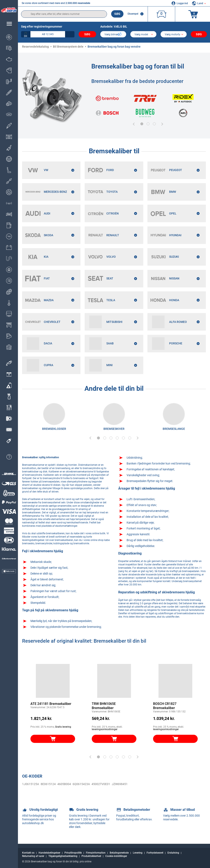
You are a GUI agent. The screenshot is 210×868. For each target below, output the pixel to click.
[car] (174, 35)
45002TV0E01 (101, 784)
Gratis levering (63, 727)
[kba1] (48, 34)
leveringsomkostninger (105, 730)
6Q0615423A (81, 784)
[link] (9, 363)
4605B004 (64, 784)
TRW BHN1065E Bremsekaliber (104, 706)
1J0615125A (31, 784)
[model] (143, 35)
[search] (64, 14)
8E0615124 (48, 784)
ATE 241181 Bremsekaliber (51, 704)
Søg (117, 14)
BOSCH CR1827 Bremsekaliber (165, 706)
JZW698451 (120, 784)
